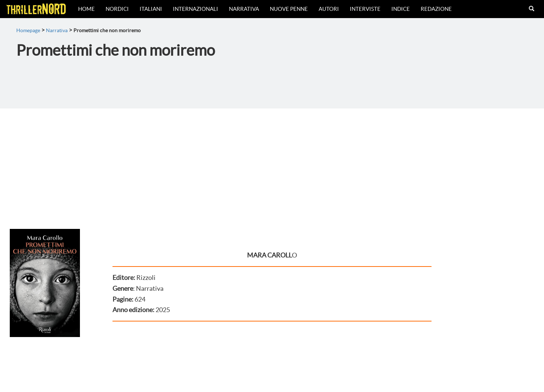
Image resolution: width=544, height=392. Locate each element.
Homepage (28, 30)
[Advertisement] (272, 163)
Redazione (436, 9)
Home (86, 9)
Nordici (117, 9)
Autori (329, 9)
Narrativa (244, 9)
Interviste (365, 9)
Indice (401, 9)
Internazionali (195, 9)
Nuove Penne (289, 9)
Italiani (151, 9)
